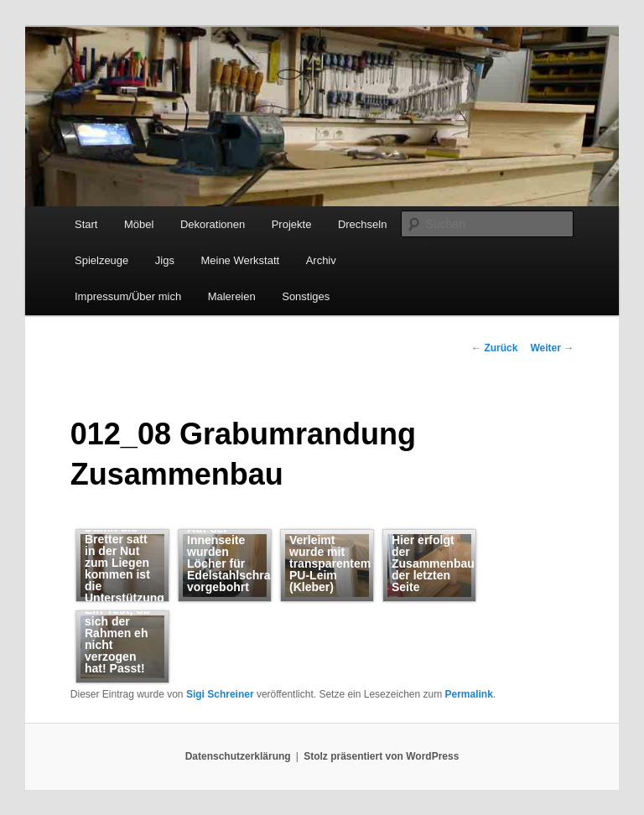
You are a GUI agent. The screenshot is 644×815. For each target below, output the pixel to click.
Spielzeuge (101, 260)
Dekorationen (213, 224)
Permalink (468, 694)
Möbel (139, 224)
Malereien (232, 296)
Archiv (321, 260)
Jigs (165, 260)
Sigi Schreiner (220, 694)
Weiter (552, 348)
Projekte (292, 224)
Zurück (494, 348)
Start (86, 224)
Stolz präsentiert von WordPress (381, 756)
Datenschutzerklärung (238, 756)
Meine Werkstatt (240, 260)
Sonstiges (306, 296)
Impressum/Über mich (128, 296)
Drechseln (363, 224)
